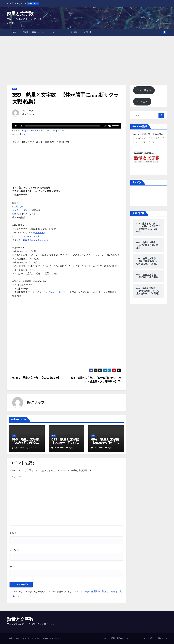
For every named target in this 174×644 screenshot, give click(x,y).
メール (14, 550)
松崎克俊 (17, 214)
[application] (66, 126)
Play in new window (33, 130)
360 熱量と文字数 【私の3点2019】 (36, 378)
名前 (13, 533)
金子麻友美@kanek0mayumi (33, 240)
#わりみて (142, 101)
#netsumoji (33, 236)
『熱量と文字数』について (34, 32)
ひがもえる (18, 206)
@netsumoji (39, 233)
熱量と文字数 (20, 13)
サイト (13, 567)
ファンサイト (144, 90)
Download (50, 130)
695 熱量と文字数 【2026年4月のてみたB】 (67, 443)
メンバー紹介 (72, 32)
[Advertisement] (87, 56)
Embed (61, 130)
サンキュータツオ (21, 210)
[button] (160, 32)
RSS (26, 134)
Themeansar (57, 638)
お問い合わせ (90, 32)
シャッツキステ (58, 292)
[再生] (16, 126)
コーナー (56, 32)
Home (13, 32)
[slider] (63, 126)
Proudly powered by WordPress (20, 638)
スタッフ (29, 111)
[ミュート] (110, 126)
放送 (14, 89)
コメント (15, 477)
